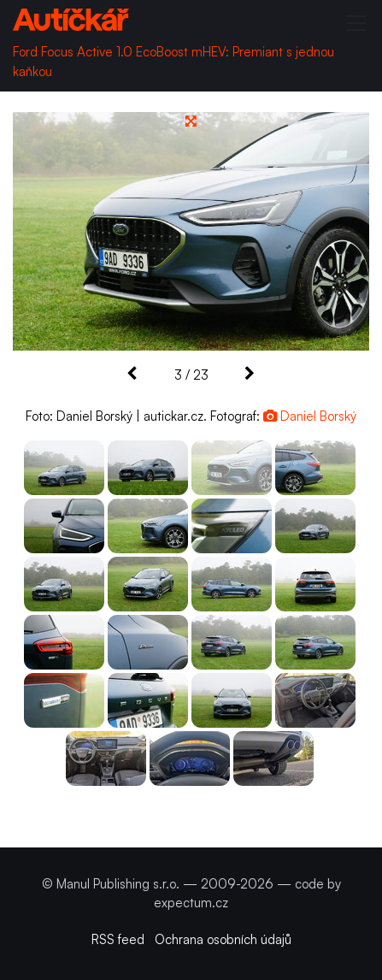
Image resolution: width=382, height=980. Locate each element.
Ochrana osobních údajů (223, 939)
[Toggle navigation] (356, 23)
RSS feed (118, 939)
